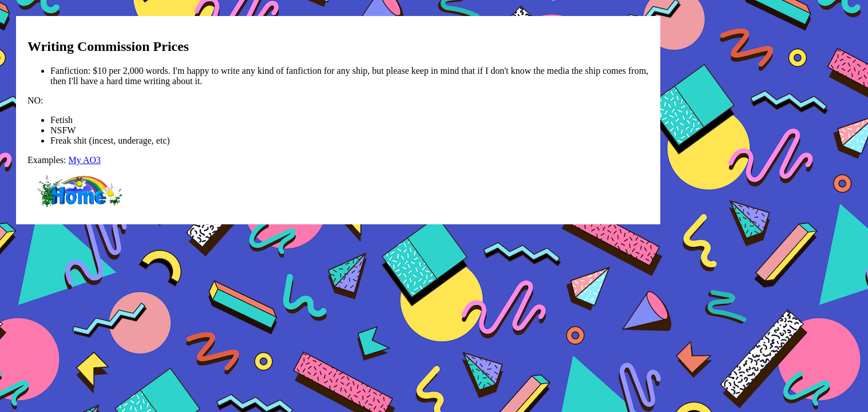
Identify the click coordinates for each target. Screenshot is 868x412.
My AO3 (85, 160)
